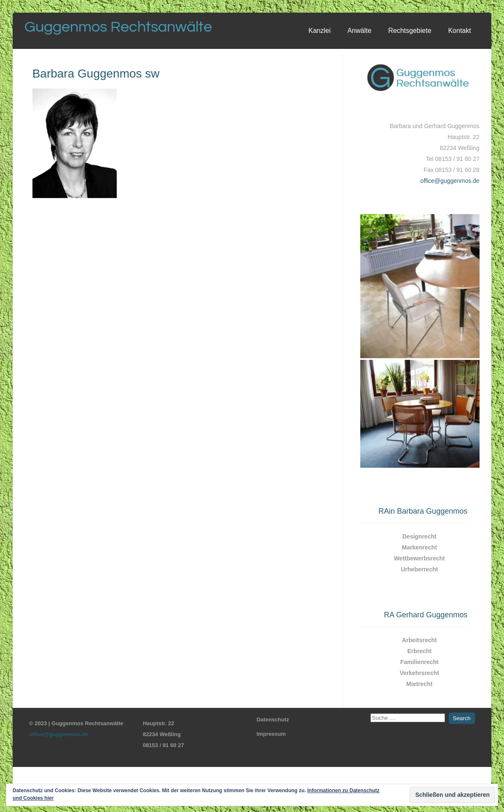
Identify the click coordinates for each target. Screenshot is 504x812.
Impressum (271, 734)
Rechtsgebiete (410, 31)
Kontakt (459, 31)
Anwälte (359, 31)
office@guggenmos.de (450, 181)
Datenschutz (273, 720)
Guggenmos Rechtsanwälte (118, 27)
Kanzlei (319, 31)
